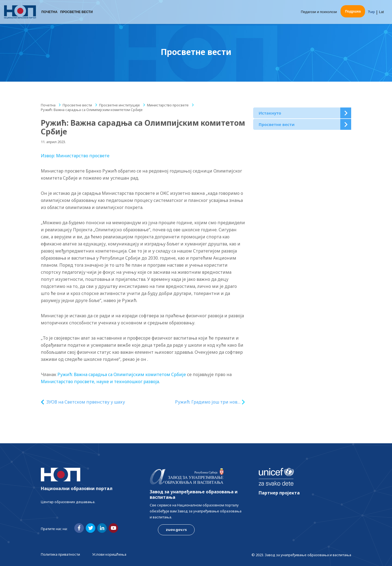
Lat (381, 12)
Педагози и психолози (319, 12)
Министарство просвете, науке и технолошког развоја (100, 382)
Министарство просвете (168, 105)
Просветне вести (76, 12)
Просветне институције (120, 105)
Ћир (371, 12)
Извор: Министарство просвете (75, 156)
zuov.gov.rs (176, 530)
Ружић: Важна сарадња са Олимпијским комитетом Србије (122, 374)
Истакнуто (270, 113)
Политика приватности (60, 554)
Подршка (353, 12)
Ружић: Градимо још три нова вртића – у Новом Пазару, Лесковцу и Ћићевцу (207, 402)
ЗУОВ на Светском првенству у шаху (86, 402)
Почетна (49, 12)
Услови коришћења (109, 554)
